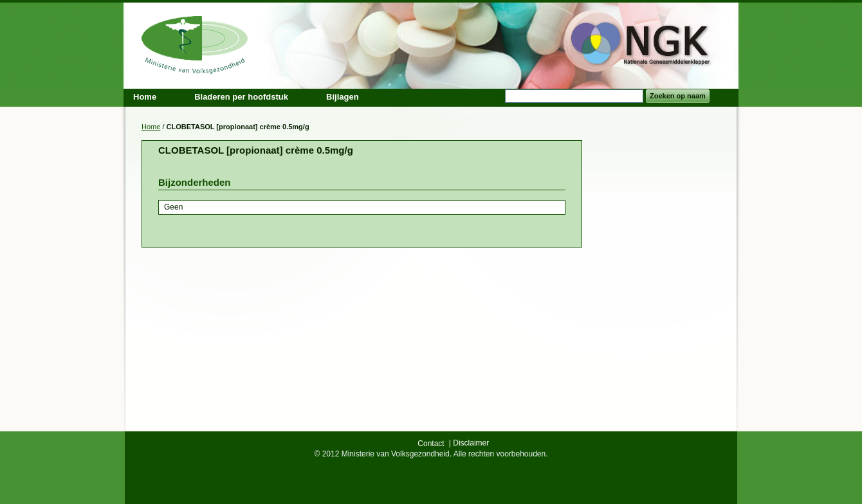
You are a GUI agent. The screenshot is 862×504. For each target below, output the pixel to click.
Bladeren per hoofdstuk (241, 97)
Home (151, 127)
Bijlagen (343, 97)
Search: (497, 96)
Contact (431, 444)
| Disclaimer (469, 443)
